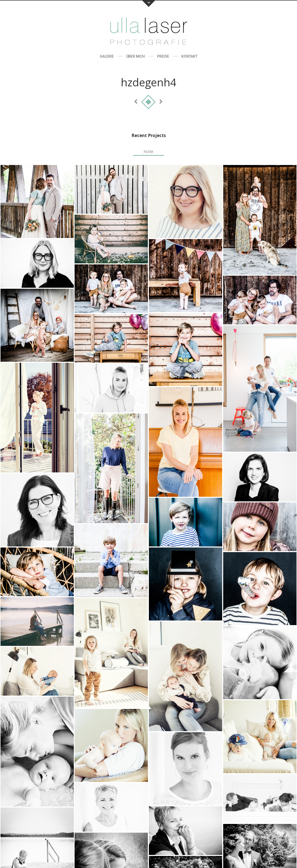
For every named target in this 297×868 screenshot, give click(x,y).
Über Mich (135, 56)
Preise (163, 56)
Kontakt (189, 56)
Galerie (107, 56)
